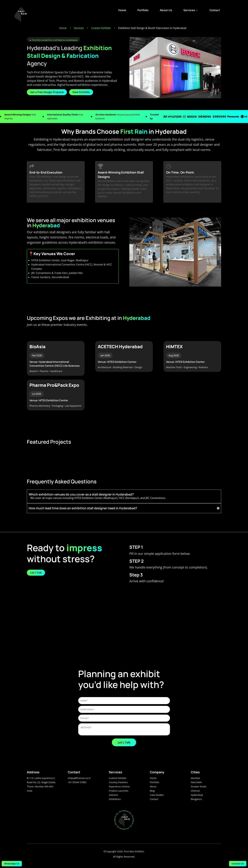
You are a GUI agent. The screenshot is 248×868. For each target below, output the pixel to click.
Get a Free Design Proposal (47, 92)
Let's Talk (36, 573)
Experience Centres (119, 786)
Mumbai (195, 778)
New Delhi (196, 782)
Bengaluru (196, 799)
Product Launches (118, 791)
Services (191, 10)
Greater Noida (199, 786)
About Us (166, 10)
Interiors (113, 795)
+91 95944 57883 (77, 782)
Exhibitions (115, 799)
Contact (215, 10)
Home (122, 10)
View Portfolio (81, 92)
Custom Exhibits (118, 778)
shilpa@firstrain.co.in (79, 778)
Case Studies (157, 795)
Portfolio (143, 10)
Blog (152, 791)
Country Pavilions (118, 782)
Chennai (195, 791)
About (153, 786)
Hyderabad (197, 795)
